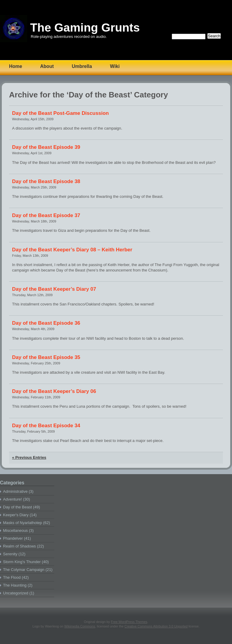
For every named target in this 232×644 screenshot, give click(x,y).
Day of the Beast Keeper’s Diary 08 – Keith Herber (72, 250)
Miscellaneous (15, 531)
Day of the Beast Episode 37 (46, 215)
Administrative (15, 491)
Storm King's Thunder (22, 562)
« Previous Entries (29, 457)
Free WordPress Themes (129, 622)
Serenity (10, 554)
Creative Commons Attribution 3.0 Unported (156, 626)
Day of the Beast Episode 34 (46, 426)
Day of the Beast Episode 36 (46, 323)
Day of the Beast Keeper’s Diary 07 (54, 289)
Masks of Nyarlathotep (22, 523)
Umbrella (82, 66)
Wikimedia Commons (80, 626)
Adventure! (13, 499)
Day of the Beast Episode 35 (46, 357)
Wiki (115, 66)
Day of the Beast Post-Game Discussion (60, 113)
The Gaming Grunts (85, 28)
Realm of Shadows (19, 546)
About (47, 66)
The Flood (12, 577)
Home (16, 66)
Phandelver (13, 538)
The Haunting (15, 585)
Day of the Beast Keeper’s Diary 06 (54, 391)
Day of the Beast (17, 507)
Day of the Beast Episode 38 (46, 181)
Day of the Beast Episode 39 (46, 147)
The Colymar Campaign (24, 570)
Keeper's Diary (16, 515)
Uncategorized (16, 593)
